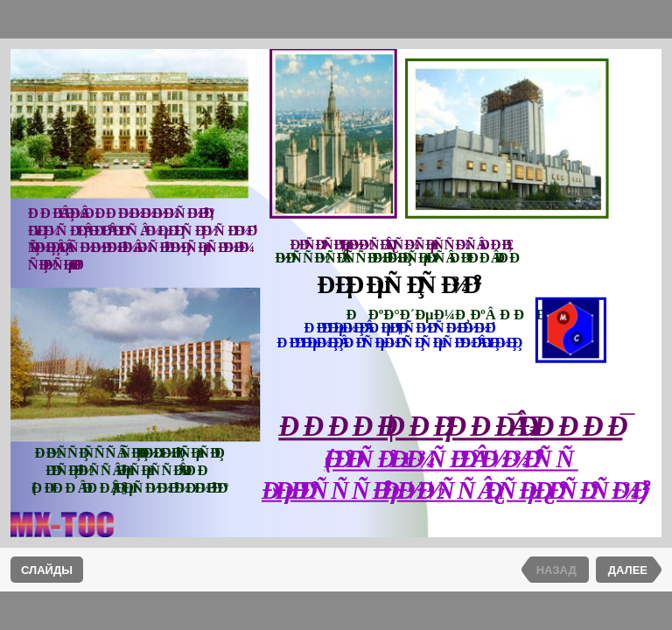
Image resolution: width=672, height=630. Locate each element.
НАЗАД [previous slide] (556, 570)
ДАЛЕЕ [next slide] (628, 570)
